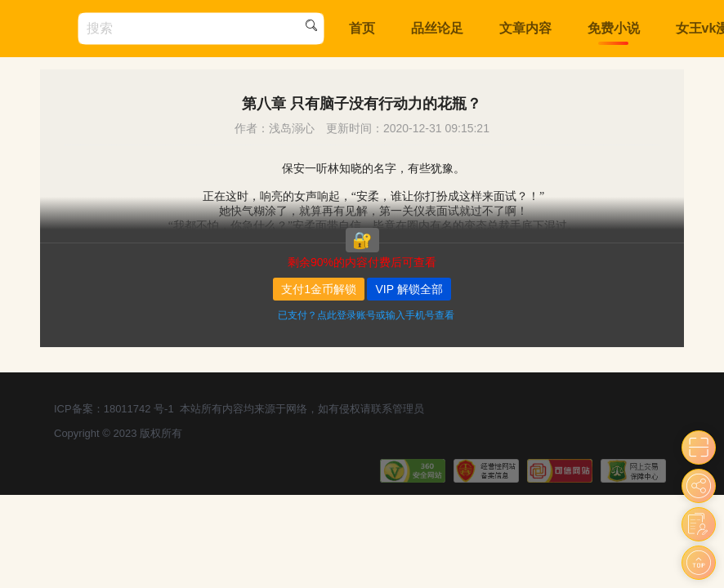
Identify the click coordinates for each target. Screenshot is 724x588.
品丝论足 (437, 28)
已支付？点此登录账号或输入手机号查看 (366, 315)
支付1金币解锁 (319, 289)
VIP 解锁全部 (409, 289)
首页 (362, 28)
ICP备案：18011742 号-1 (114, 409)
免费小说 (614, 28)
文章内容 (525, 28)
